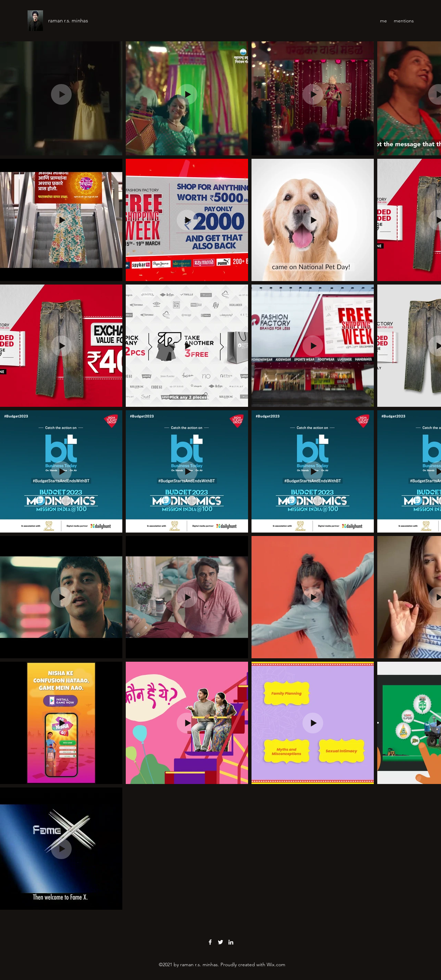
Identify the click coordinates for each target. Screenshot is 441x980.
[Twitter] (220, 942)
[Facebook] (210, 942)
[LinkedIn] (231, 942)
